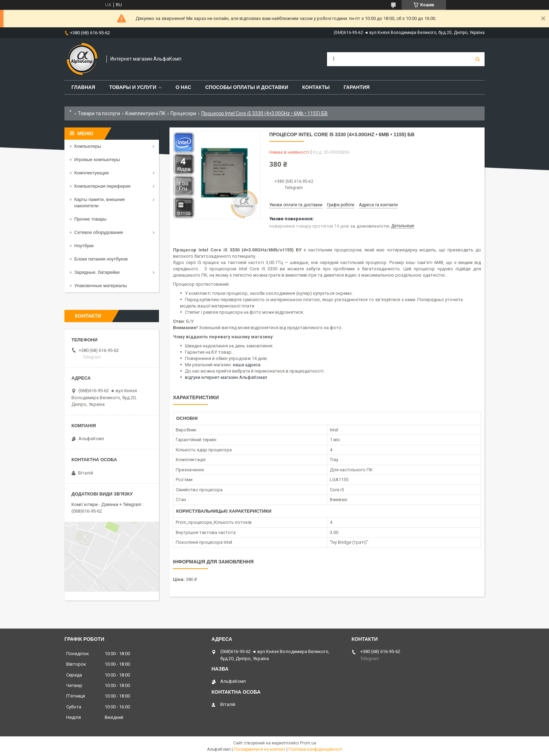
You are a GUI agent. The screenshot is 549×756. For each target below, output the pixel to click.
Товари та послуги (99, 113)
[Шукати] (478, 59)
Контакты (316, 87)
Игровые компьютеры (97, 159)
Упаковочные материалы (100, 286)
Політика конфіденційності (315, 749)
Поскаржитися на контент (260, 749)
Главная (83, 87)
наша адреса (247, 365)
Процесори (183, 113)
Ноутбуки (84, 246)
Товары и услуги (133, 87)
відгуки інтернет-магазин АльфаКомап (226, 377)
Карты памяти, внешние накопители (100, 203)
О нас (183, 87)
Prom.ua (308, 743)
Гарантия (356, 87)
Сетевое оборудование (99, 232)
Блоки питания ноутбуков (101, 259)
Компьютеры (88, 146)
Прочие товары (90, 219)
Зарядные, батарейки (97, 272)
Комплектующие (92, 173)
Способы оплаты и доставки (247, 87)
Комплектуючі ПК (145, 113)
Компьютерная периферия (102, 186)
